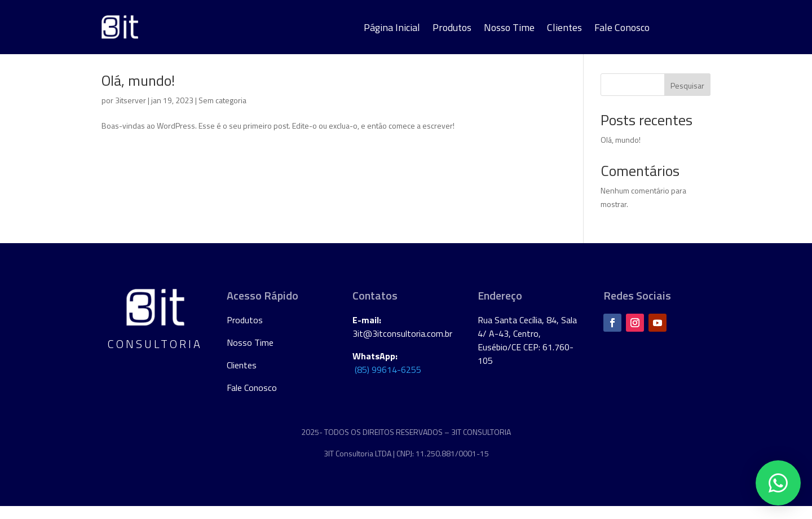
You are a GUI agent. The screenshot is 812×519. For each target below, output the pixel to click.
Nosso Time (509, 29)
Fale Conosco (622, 29)
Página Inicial (392, 29)
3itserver (131, 114)
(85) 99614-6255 (388, 383)
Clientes (564, 29)
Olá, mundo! (138, 94)
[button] (778, 483)
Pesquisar (687, 99)
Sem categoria (222, 114)
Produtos (452, 29)
